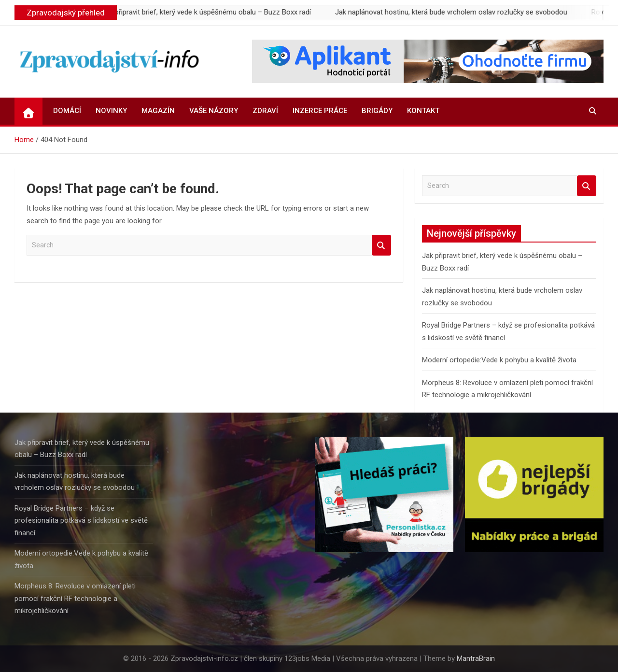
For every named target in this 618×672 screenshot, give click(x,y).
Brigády (377, 111)
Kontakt (423, 111)
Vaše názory (214, 111)
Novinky (111, 111)
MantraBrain (476, 658)
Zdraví (265, 111)
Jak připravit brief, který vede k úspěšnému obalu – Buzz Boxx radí (221, 12)
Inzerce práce (320, 111)
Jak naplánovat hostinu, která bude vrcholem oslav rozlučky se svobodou (466, 12)
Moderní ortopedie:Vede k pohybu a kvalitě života (499, 360)
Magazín (158, 111)
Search (381, 245)
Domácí (67, 111)
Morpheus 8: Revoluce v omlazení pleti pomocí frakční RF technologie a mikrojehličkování (75, 598)
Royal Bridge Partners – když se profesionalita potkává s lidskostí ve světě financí (81, 521)
